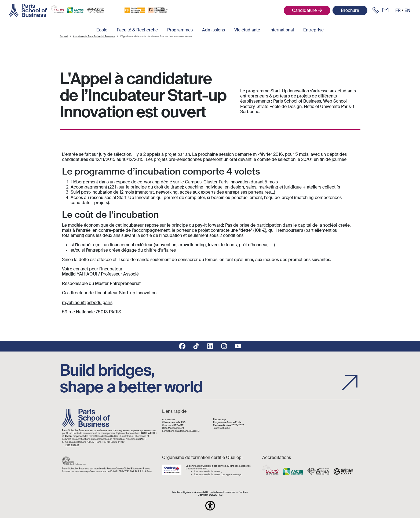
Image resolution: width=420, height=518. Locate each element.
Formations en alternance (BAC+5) (181, 431)
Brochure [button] (350, 10)
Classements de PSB (174, 423)
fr (398, 10)
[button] (210, 506)
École (102, 30)
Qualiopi (207, 466)
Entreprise (313, 30)
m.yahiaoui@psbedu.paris (87, 303)
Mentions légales (182, 492)
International (282, 30)
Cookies (243, 492)
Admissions (213, 30)
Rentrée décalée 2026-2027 (229, 425)
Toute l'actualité (221, 428)
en (407, 10)
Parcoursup (219, 420)
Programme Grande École (227, 423)
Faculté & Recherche (137, 30)
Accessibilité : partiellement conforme (215, 492)
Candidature (304, 10)
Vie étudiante (247, 30)
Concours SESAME (173, 425)
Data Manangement (173, 428)
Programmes (180, 30)
